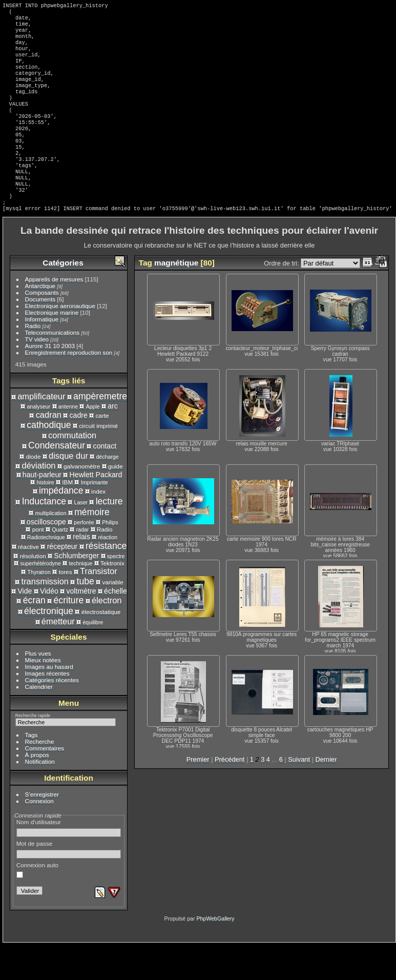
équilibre (93, 657)
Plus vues (38, 688)
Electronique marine (52, 347)
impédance (61, 525)
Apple (93, 441)
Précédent (230, 794)
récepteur (62, 581)
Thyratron (39, 607)
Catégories (63, 298)
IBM (67, 517)
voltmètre (81, 626)
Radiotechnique (46, 572)
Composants (42, 327)
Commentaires (45, 783)
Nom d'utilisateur (69, 863)
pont (38, 564)
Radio (33, 361)
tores (65, 607)
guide (116, 501)
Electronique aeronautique (60, 341)
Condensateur (57, 480)
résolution (33, 591)
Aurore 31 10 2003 (50, 381)
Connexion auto (37, 905)
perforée (84, 557)
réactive (28, 581)
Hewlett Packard (96, 509)
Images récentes (47, 708)
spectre (116, 591)
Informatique (42, 354)
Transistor (99, 606)
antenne (68, 441)
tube (86, 616)
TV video (37, 374)
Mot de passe (69, 884)
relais (81, 571)
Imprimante (95, 517)
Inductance (44, 536)
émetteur (58, 656)
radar (83, 564)
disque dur (68, 491)
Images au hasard (49, 701)
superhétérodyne (40, 598)
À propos (37, 790)
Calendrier (39, 721)
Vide (25, 626)
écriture (68, 635)
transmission (45, 616)
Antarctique (40, 321)
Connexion (39, 836)
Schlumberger (76, 590)
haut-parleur (42, 509)
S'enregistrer (42, 829)
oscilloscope (46, 557)
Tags (32, 770)
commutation (72, 470)
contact (105, 481)
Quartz (60, 564)
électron (107, 635)
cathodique (49, 460)
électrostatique (101, 647)
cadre (79, 450)
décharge (107, 492)
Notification (40, 796)
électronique (49, 646)
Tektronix (112, 598)
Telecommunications (53, 367)
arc (113, 441)
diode (34, 491)
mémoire (92, 547)
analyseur (38, 441)
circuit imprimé (98, 461)
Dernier (326, 794)
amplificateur (41, 431)
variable (113, 617)
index (98, 526)
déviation (39, 500)
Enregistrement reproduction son (69, 387)
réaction (108, 572)
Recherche (40, 776)
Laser (81, 537)
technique (80, 598)
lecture (109, 536)
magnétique (176, 298)
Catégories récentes (52, 715)
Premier (198, 794)
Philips (110, 557)
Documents (40, 334)
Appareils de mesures (54, 314)
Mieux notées (43, 695)
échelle (116, 626)
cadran (49, 450)
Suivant (299, 794)
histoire (46, 517)
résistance (106, 581)
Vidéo (49, 626)
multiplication (50, 548)
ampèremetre (100, 431)
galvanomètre (82, 501)
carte (102, 450)
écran (34, 635)
